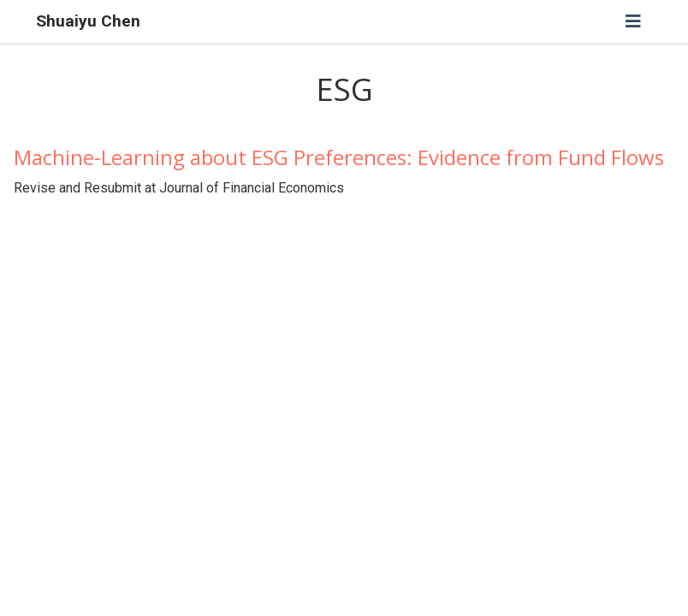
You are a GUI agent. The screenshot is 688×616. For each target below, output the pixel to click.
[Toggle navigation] (633, 21)
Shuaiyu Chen (88, 21)
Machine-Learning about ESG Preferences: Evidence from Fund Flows (339, 157)
